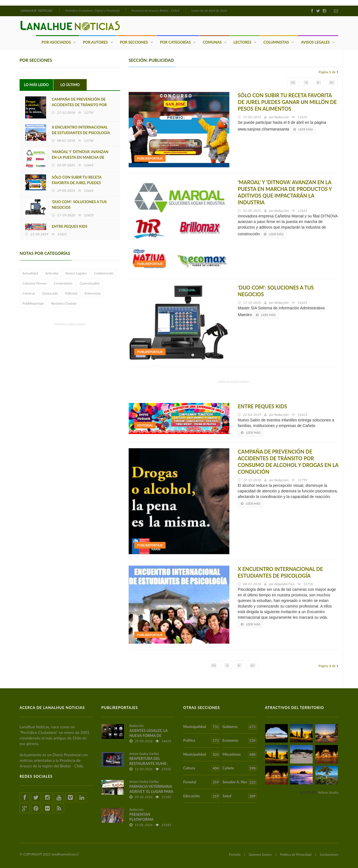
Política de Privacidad (296, 854)
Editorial (71, 293)
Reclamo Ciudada (64, 303)
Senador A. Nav (239, 782)
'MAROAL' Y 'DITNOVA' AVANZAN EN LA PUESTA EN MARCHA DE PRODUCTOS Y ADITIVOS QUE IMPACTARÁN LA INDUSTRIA (285, 192)
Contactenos (329, 854)
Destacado (50, 293)
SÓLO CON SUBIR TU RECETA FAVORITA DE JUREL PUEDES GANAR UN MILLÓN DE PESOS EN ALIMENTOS (287, 102)
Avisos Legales (315, 42)
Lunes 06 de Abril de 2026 (209, 10)
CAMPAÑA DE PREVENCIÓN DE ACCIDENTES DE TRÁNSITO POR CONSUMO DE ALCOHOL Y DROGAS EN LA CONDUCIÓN (288, 461)
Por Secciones (134, 42)
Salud (239, 796)
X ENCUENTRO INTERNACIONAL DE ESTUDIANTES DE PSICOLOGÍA (81, 130)
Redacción (282, 117)
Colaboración (104, 273)
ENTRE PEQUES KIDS (70, 226)
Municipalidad (202, 727)
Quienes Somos (260, 854)
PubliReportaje (33, 303)
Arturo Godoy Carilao (144, 753)
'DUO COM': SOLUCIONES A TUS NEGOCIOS (79, 205)
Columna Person (34, 283)
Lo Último (70, 85)
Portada (235, 854)
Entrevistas (93, 293)
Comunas (212, 42)
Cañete (239, 768)
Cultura (202, 768)
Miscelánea (239, 754)
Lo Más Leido (36, 85)
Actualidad (30, 273)
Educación (202, 796)
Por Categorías (175, 42)
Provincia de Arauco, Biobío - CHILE (156, 10)
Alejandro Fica (284, 584)
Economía (239, 741)
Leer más (303, 129)
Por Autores (95, 42)
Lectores (242, 42)
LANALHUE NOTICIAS (37, 10)
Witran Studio (328, 792)
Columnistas (276, 42)
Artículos (52, 273)
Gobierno (239, 727)
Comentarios (63, 283)
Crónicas (29, 293)
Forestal (202, 782)
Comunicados (90, 283)
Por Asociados (56, 42)
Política (202, 741)
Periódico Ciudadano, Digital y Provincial (92, 10)
